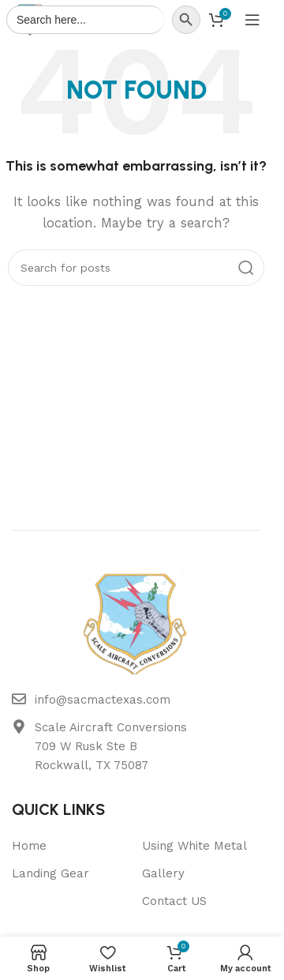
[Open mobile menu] (252, 20)
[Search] (136, 268)
